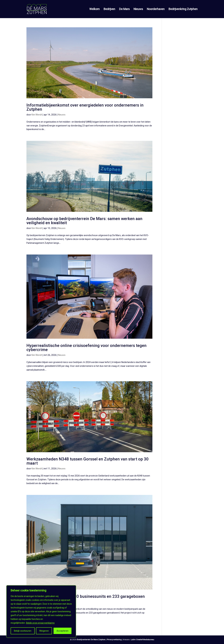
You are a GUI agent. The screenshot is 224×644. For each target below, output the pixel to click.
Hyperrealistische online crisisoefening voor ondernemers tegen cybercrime (86, 348)
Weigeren (44, 631)
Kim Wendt (37, 115)
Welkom (94, 9)
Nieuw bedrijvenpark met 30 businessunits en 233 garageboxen (86, 596)
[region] (41, 611)
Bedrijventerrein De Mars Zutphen (91, 640)
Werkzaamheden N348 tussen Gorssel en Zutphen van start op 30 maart (88, 461)
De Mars (124, 9)
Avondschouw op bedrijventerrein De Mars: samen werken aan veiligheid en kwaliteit (84, 221)
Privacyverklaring (114, 640)
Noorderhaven (156, 9)
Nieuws (138, 9)
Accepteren (62, 631)
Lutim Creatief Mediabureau (142, 640)
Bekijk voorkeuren (23, 631)
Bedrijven (109, 9)
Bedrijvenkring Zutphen (183, 9)
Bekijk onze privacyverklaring (40, 623)
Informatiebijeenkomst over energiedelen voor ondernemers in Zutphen (85, 107)
